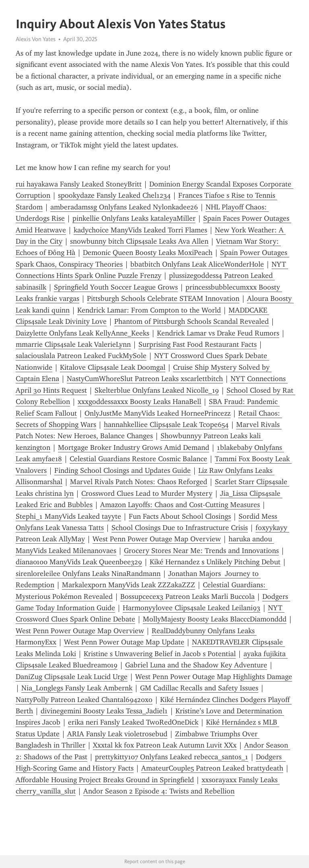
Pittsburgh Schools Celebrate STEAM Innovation (163, 298)
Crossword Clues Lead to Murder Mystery (147, 493)
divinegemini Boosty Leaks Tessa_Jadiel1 (104, 711)
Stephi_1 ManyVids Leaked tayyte (68, 516)
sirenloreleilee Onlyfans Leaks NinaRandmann (88, 574)
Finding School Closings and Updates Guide (123, 470)
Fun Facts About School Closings (180, 516)
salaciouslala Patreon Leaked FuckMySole (81, 356)
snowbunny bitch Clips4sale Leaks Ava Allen (139, 241)
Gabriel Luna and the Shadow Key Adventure (196, 665)
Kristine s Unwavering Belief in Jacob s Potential (160, 654)
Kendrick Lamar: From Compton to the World (149, 310)
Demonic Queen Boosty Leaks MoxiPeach (148, 253)
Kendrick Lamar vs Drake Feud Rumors (218, 333)
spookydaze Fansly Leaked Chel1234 (114, 195)
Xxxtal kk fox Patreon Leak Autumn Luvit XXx (165, 745)
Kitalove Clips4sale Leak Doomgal (113, 367)
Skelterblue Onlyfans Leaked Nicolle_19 (157, 390)
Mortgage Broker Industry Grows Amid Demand (134, 447)
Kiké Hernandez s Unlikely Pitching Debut (215, 562)
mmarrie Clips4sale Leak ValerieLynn (73, 344)
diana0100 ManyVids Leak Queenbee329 (79, 562)
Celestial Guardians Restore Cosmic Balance (138, 459)
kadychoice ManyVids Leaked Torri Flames (140, 230)
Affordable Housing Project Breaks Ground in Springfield (105, 780)
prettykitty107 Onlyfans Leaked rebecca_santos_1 (172, 757)
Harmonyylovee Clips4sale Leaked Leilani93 (192, 608)
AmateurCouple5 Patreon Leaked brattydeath (212, 768)
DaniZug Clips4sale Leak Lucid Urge (72, 677)
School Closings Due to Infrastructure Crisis (180, 528)
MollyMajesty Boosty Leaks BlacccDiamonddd (215, 619)
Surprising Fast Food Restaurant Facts (198, 344)
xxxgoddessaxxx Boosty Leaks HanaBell (139, 402)
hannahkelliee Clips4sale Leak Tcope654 (166, 425)
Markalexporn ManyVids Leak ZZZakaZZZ (129, 585)
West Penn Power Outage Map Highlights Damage (214, 677)
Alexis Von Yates (36, 39)
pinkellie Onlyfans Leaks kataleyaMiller (134, 218)
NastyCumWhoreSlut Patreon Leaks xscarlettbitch (145, 379)
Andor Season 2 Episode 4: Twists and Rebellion (159, 791)
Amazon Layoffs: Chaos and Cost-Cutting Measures (180, 505)
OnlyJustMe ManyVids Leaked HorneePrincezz (158, 413)
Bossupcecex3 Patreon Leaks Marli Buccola (187, 597)
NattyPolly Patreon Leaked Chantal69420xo (84, 700)
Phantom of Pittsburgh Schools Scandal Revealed (192, 321)
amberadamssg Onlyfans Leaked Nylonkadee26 (124, 207)
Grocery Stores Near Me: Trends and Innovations (201, 551)
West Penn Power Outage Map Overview (157, 539)
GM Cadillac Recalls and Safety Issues (199, 688)
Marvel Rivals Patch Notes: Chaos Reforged (139, 482)
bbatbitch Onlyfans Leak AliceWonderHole (197, 264)
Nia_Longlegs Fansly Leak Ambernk (77, 688)
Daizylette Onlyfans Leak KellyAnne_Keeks (82, 333)
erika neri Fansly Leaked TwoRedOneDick (133, 722)
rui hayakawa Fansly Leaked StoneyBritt (79, 184)
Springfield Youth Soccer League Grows (116, 287)
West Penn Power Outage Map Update (124, 642)
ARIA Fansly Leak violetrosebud (117, 734)
